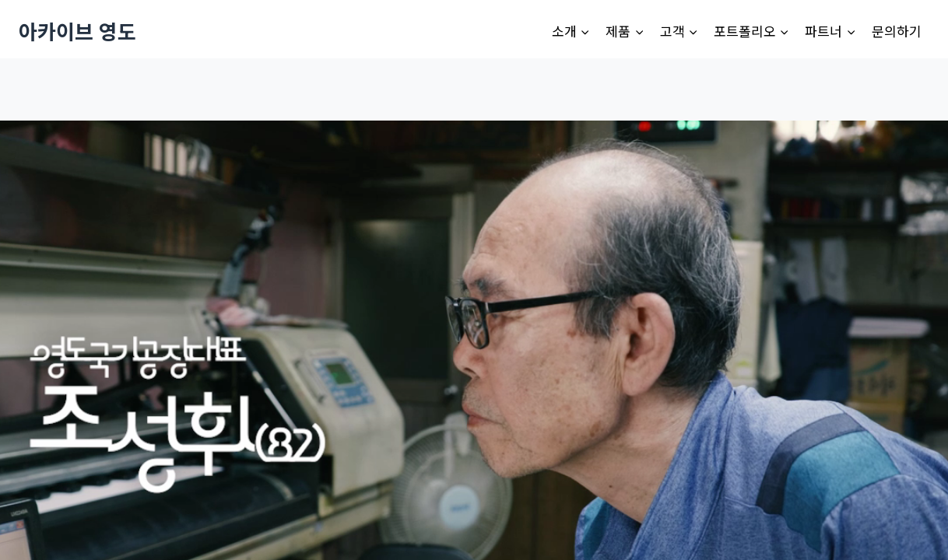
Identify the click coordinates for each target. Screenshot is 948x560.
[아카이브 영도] (77, 31)
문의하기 (897, 31)
